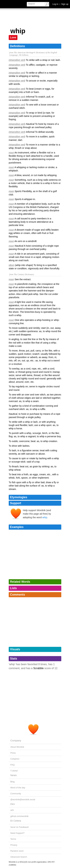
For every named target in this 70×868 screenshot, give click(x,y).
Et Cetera (16, 821)
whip (45, 517)
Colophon (15, 759)
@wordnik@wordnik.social (23, 799)
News (13, 775)
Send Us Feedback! (20, 827)
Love (13, 37)
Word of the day (18, 788)
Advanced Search (19, 857)
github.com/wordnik (19, 816)
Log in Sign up (60, 4)
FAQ (12, 765)
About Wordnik (17, 747)
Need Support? (17, 833)
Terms (13, 839)
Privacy (14, 845)
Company (16, 740)
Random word (17, 851)
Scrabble (38, 668)
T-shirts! (14, 771)
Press (13, 753)
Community (16, 794)
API (12, 810)
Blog (12, 782)
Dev (13, 804)
